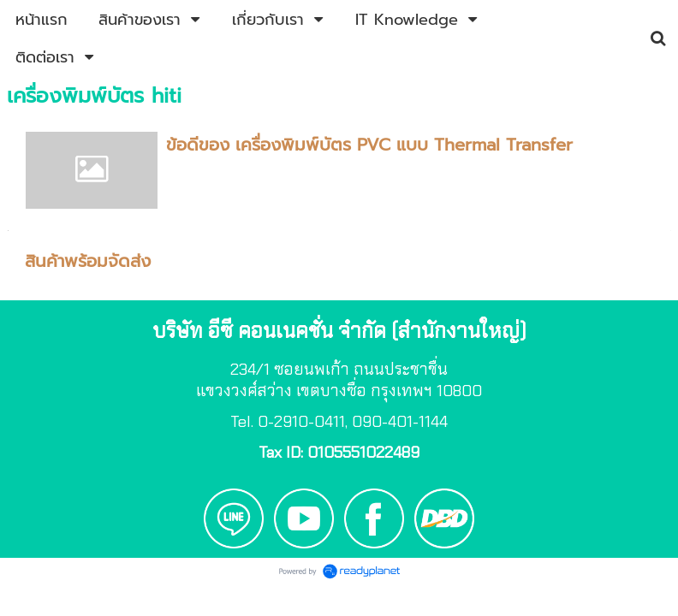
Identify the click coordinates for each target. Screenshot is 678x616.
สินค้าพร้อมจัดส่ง (88, 261)
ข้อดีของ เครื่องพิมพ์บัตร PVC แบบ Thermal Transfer (369, 145)
